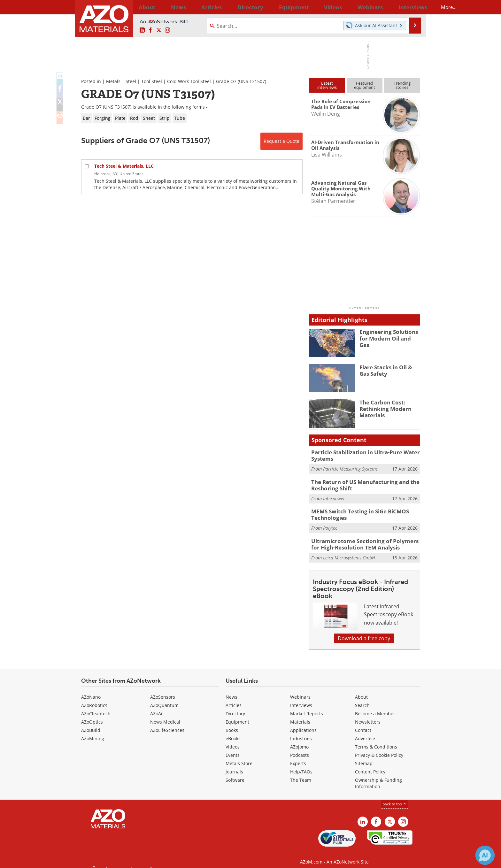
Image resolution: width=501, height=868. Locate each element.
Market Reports (307, 708)
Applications (303, 725)
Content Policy (370, 766)
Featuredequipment (365, 85)
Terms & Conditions (376, 741)
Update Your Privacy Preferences (130, 860)
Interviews (301, 700)
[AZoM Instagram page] (167, 30)
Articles (234, 700)
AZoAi (156, 708)
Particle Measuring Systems (350, 468)
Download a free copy (364, 633)
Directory (234, 7)
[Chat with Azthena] (485, 855)
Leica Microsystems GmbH (349, 552)
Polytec (330, 524)
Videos (233, 741)
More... (411, 7)
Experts (298, 758)
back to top (395, 799)
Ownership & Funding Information (378, 778)
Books (232, 725)
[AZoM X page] (159, 30)
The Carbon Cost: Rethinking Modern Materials (383, 408)
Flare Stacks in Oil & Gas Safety (388, 370)
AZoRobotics (94, 700)
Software (235, 775)
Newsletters (368, 716)
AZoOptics (92, 716)
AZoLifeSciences (167, 725)
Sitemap (364, 758)
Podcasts (300, 750)
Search (362, 700)
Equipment (237, 716)
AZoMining (93, 733)
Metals (113, 81)
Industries (301, 733)
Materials (300, 716)
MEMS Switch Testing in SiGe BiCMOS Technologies (355, 511)
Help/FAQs (301, 766)
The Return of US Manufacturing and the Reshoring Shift (360, 483)
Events (233, 750)
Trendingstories (402, 85)
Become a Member (375, 708)
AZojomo (299, 741)
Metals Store (239, 758)
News (231, 691)
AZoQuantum (164, 700)
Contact (363, 725)
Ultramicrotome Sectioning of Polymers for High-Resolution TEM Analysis (363, 539)
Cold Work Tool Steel (189, 81)
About (361, 691)
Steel (131, 81)
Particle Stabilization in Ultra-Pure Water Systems (361, 455)
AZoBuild (91, 725)
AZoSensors (163, 691)
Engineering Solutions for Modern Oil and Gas (390, 334)
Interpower (334, 496)
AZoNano (91, 691)
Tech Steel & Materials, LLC (124, 166)
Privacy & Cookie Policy (379, 750)
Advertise (365, 733)
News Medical (165, 716)
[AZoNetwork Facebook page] (150, 30)
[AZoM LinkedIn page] (142, 30)
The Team (301, 775)
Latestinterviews (327, 85)
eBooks (233, 733)
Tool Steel (152, 81)
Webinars (300, 691)
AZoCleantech (96, 708)
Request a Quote (281, 141)
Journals (234, 766)
